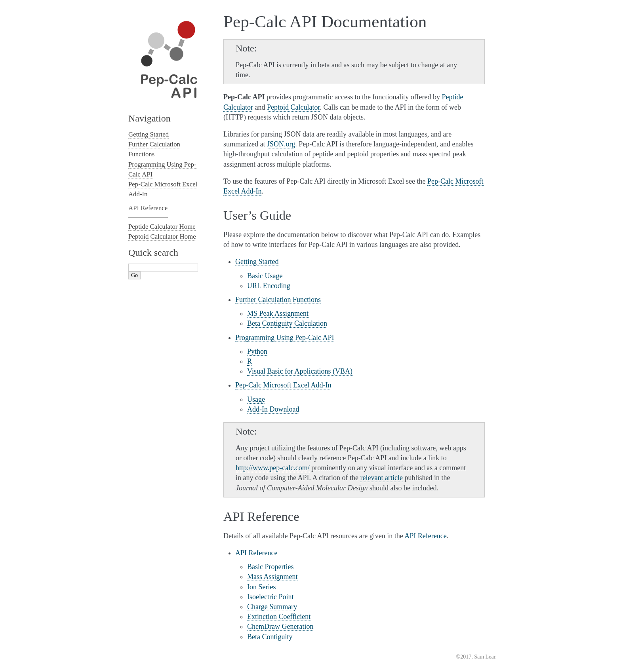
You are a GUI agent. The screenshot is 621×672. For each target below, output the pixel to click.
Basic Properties (270, 567)
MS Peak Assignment (278, 313)
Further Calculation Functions (278, 300)
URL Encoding (269, 286)
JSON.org (281, 144)
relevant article (381, 478)
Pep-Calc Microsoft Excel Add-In (283, 385)
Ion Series (261, 587)
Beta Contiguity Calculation (287, 323)
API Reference (256, 553)
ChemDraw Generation (280, 626)
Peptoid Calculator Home (162, 236)
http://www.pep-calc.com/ (273, 468)
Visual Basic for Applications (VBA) (300, 371)
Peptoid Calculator (293, 107)
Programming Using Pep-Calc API (285, 338)
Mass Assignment (272, 577)
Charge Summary (272, 607)
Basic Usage (265, 276)
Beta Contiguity (270, 637)
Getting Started (257, 262)
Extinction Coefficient (279, 617)
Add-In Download (273, 409)
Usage (256, 399)
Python (257, 351)
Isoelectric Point (270, 597)
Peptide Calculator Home (162, 227)
